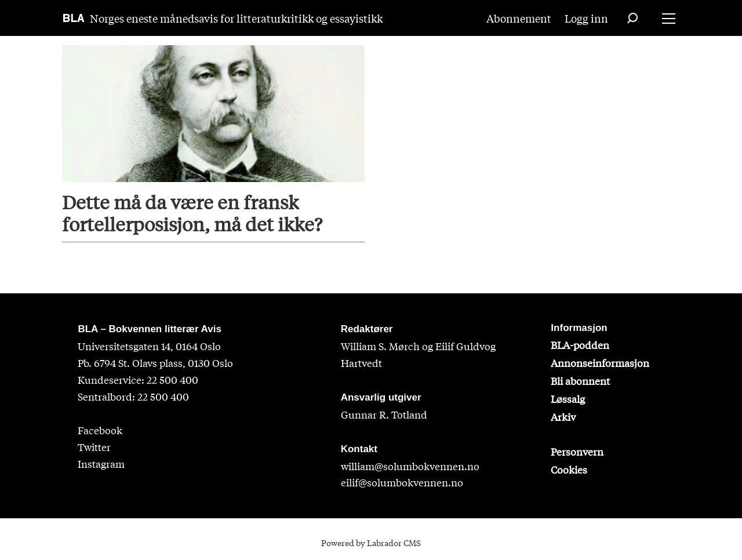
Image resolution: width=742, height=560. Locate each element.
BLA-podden (580, 345)
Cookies (569, 469)
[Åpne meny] (669, 18)
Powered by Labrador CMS (371, 543)
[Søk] (632, 18)
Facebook (100, 430)
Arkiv (563, 417)
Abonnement (519, 18)
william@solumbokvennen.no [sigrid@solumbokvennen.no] (410, 466)
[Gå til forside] (74, 18)
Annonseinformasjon (600, 363)
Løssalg (568, 399)
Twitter (94, 447)
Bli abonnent (580, 381)
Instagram (101, 463)
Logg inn (586, 18)
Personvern (577, 451)
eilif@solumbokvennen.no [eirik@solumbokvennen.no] (402, 482)
